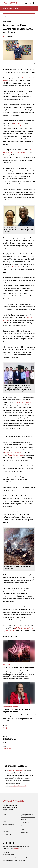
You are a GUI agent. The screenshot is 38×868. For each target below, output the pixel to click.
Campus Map (5, 828)
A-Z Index (5, 815)
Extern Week (18, 123)
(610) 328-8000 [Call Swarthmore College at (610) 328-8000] (8, 810)
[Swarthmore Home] (13, 801)
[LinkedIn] (10, 843)
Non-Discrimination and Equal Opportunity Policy (15, 857)
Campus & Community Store (9, 825)
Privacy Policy (7, 852)
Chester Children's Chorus (8, 835)
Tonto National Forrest (16, 455)
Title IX (23, 829)
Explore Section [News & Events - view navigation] (19, 16)
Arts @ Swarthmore (7, 818)
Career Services (20, 126)
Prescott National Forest (13, 453)
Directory (5, 838)
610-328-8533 (7, 749)
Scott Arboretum (25, 826)
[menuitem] (26, 3)
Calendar (4, 821)
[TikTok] (17, 843)
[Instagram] (4, 843)
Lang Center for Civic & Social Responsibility (27, 815)
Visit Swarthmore (25, 833)
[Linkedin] (7, 728)
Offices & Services (25, 823)
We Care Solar (17, 267)
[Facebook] (3, 728)
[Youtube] (14, 843)
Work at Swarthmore (25, 836)
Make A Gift (24, 819)
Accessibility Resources (9, 855)
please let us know (18, 849)
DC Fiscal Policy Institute (22, 402)
